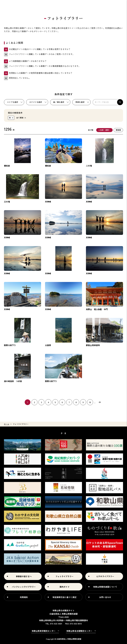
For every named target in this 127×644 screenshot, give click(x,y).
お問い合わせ (105, 597)
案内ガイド (64, 587)
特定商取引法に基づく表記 (64, 597)
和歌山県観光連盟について (105, 587)
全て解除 (20, 118)
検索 (120, 102)
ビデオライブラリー (105, 576)
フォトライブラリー (64, 576)
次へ (99, 402)
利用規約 (24, 597)
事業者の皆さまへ (24, 576)
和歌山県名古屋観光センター (79, 631)
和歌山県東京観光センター (44, 631)
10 (90, 402)
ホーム (7, 424)
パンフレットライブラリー (24, 587)
